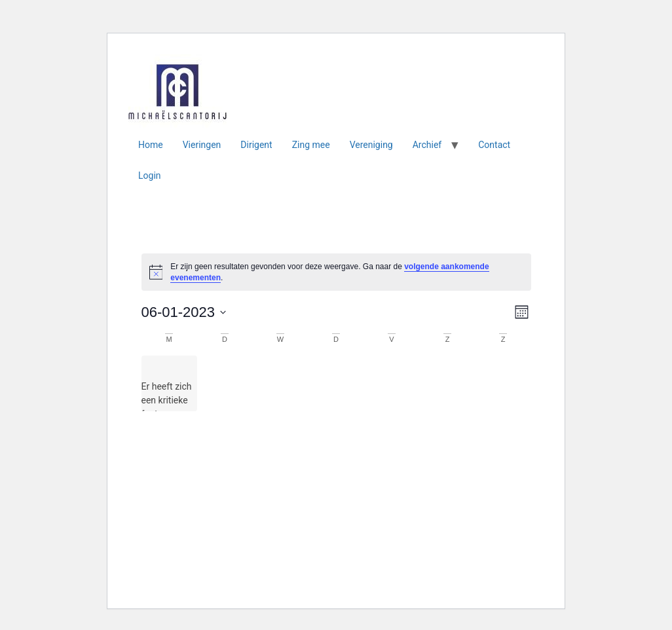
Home (151, 145)
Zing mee (311, 145)
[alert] (336, 272)
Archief (427, 145)
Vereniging (371, 145)
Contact (494, 145)
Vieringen (202, 145)
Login (150, 176)
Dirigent (256, 145)
